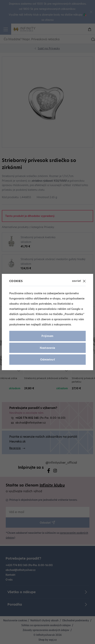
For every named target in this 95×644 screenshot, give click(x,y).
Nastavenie (47, 348)
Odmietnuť (47, 360)
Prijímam (47, 336)
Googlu (76, 309)
